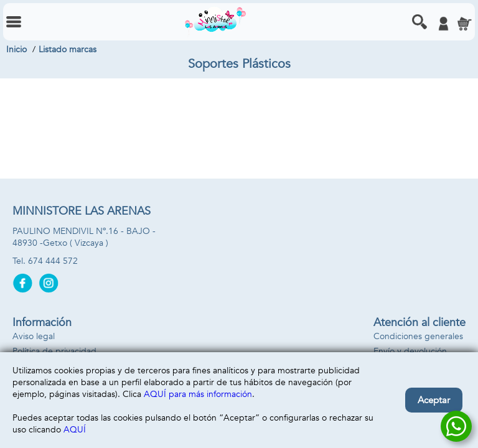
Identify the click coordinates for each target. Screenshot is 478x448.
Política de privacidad (54, 351)
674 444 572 (53, 261)
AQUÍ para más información (198, 394)
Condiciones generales (418, 336)
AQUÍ (75, 430)
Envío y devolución (410, 351)
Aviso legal (34, 336)
